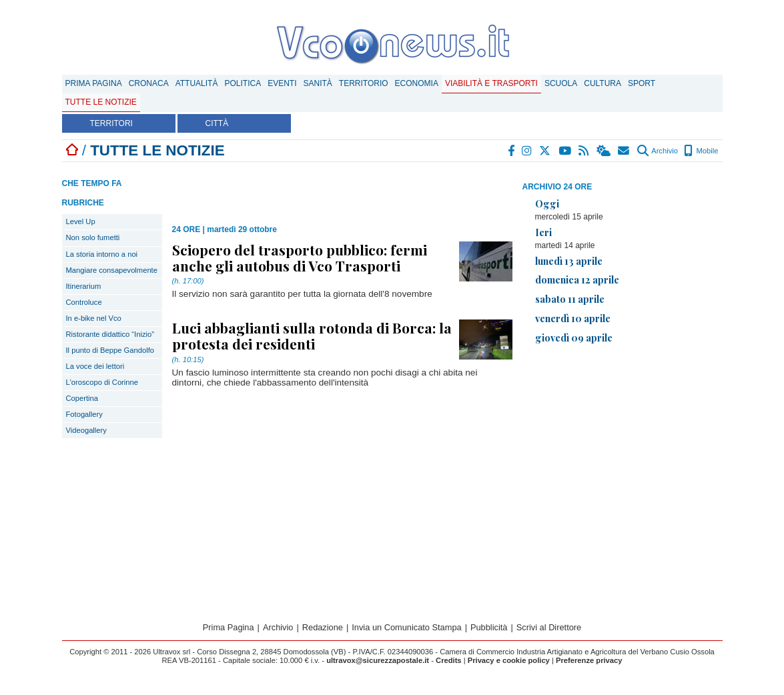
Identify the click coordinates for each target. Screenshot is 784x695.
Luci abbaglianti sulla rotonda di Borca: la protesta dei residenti (312, 335)
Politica (243, 83)
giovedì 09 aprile (574, 337)
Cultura (603, 83)
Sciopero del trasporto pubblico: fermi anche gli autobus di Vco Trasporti (300, 257)
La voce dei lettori (95, 366)
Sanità (317, 83)
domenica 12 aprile (577, 279)
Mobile (701, 151)
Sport (642, 83)
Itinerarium (84, 286)
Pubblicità (489, 627)
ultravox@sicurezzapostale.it (378, 660)
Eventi (282, 83)
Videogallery (86, 430)
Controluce (84, 302)
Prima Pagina (94, 83)
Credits (449, 660)
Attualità (197, 83)
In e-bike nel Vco (94, 318)
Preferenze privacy (589, 660)
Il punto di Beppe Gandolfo (110, 350)
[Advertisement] (623, 448)
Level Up (81, 221)
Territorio (364, 83)
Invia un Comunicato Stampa (406, 627)
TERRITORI (111, 123)
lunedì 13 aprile (569, 261)
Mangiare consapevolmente (112, 270)
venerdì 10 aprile (573, 318)
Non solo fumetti (93, 237)
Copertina (82, 398)
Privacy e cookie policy (509, 660)
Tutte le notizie (101, 102)
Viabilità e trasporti (491, 83)
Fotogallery (84, 414)
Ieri (543, 232)
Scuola (561, 83)
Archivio (658, 151)
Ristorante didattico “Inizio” (110, 334)
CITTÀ (217, 123)
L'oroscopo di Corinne (102, 382)
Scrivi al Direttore (549, 627)
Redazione (323, 627)
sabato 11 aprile (570, 299)
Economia (417, 83)
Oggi (547, 203)
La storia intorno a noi (102, 254)
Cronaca (149, 83)
